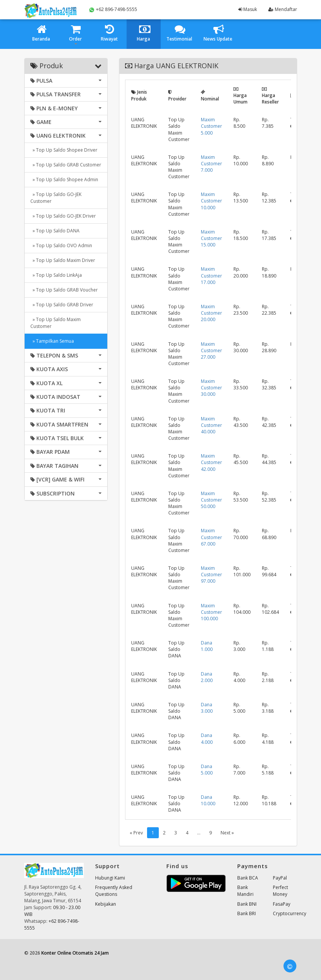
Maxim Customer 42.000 (211, 462)
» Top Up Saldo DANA (55, 231)
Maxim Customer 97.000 (211, 575)
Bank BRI (247, 913)
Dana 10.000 (208, 800)
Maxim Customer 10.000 (211, 201)
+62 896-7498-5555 (113, 9)
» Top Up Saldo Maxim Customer (56, 323)
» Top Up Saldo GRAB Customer (66, 165)
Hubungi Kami (110, 878)
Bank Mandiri (245, 891)
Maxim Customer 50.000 (211, 500)
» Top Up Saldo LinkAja (56, 275)
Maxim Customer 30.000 (211, 388)
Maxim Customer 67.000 (211, 537)
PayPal (280, 878)
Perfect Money (280, 891)
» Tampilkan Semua (52, 341)
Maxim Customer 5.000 (211, 126)
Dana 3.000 (207, 708)
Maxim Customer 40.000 (211, 425)
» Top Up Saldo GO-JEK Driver (63, 216)
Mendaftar (283, 9)
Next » (227, 833)
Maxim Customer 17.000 (211, 275)
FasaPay (282, 904)
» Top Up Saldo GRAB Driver (62, 305)
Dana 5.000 (207, 770)
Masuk (248, 9)
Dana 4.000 (207, 739)
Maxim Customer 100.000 (211, 612)
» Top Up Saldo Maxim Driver (63, 260)
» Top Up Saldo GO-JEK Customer (56, 198)
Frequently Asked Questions (114, 891)
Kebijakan (106, 904)
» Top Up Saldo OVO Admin (61, 245)
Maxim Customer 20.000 (211, 313)
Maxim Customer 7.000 (211, 164)
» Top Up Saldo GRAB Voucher (64, 290)
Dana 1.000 (207, 646)
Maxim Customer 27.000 (211, 350)
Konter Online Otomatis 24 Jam (75, 953)
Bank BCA (248, 878)
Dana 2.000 (207, 677)
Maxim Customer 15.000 (211, 238)
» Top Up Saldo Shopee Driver (64, 150)
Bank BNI (247, 904)
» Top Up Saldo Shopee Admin (64, 180)
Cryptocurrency (290, 913)
